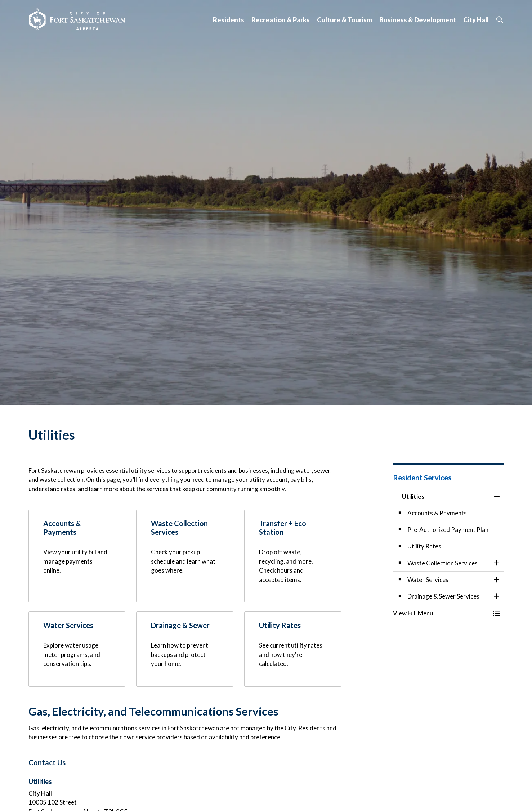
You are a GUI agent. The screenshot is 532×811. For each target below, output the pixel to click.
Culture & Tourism (345, 20)
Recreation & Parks (281, 20)
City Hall (476, 20)
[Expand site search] (500, 20)
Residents (229, 20)
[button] (441, 613)
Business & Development (418, 20)
